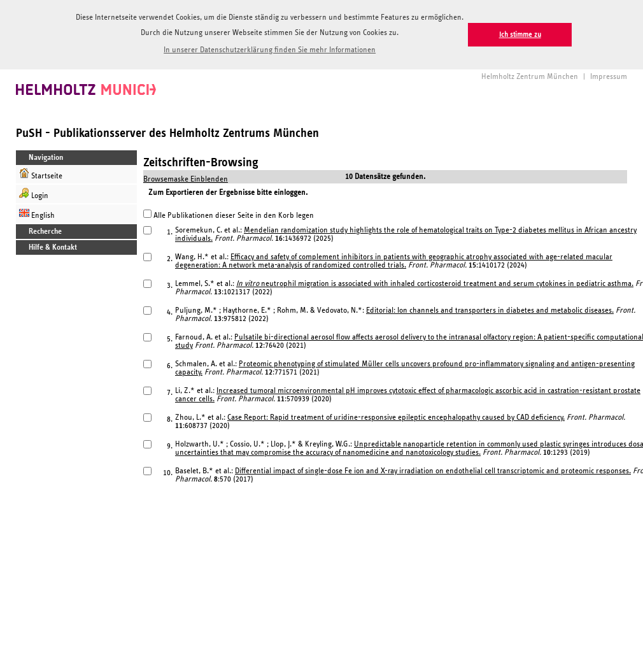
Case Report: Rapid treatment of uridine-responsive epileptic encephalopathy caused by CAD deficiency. (396, 416)
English (37, 212)
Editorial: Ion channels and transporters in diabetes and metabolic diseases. (490, 309)
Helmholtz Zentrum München (530, 75)
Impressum (609, 75)
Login (34, 193)
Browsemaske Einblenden (186, 178)
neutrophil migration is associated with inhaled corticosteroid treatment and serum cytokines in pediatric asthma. (435, 282)
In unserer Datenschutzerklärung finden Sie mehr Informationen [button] (270, 50)
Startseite (41, 173)
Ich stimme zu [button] (520, 35)
